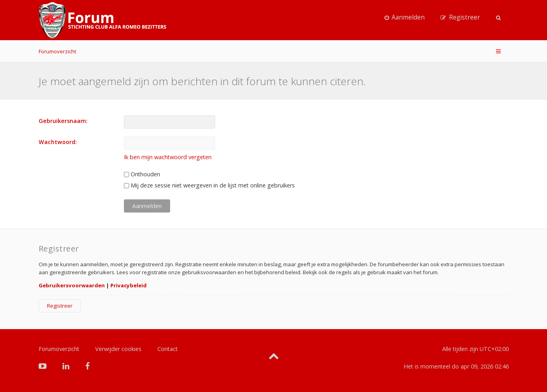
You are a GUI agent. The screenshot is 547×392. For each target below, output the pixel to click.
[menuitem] (405, 18)
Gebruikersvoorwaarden (72, 285)
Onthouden (142, 174)
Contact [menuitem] (168, 349)
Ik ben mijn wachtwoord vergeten (168, 157)
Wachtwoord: (58, 142)
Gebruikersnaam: (63, 121)
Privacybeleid (128, 285)
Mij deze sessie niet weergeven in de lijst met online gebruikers (209, 185)
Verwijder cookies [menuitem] (118, 349)
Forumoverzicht (57, 51)
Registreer (60, 306)
